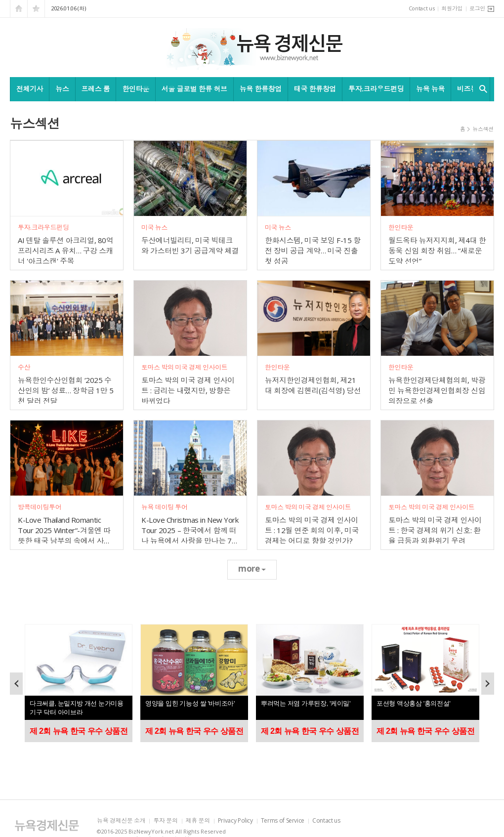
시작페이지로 (19, 9)
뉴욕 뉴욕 (430, 89)
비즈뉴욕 (470, 89)
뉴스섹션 (483, 129)
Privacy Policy (235, 821)
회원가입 (452, 8)
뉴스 (62, 89)
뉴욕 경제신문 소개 (121, 821)
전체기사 (30, 89)
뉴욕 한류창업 (261, 89)
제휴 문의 (198, 821)
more (252, 568)
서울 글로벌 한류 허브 (194, 89)
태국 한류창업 (315, 89)
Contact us (422, 8)
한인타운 (135, 89)
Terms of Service (283, 821)
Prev (16, 684)
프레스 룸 (96, 89)
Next (488, 684)
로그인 (477, 8)
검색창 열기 (481, 89)
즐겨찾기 (36, 9)
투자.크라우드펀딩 (376, 89)
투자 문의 (165, 821)
